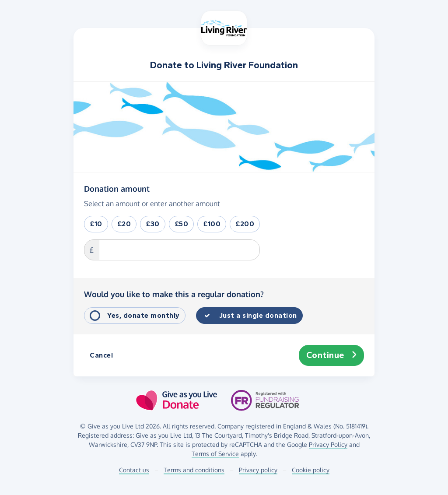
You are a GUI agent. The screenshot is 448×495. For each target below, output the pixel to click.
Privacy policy (258, 470)
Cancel (101, 355)
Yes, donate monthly (143, 315)
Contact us (134, 470)
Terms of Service (215, 454)
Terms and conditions (194, 470)
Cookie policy (311, 470)
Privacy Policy (328, 444)
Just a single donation (258, 315)
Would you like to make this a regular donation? (174, 294)
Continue (332, 355)
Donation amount (117, 188)
